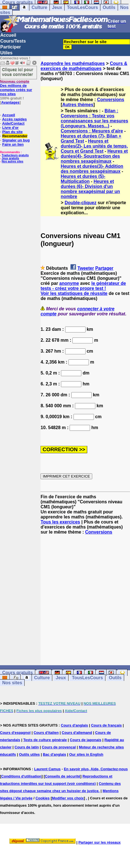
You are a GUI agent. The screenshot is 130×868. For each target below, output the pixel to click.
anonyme (69, 283)
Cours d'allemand (77, 733)
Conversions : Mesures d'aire (92, 131)
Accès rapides (14, 119)
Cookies (43, 798)
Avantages (10, 102)
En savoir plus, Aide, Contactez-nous (96, 769)
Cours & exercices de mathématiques (84, 66)
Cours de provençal (59, 747)
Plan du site (12, 132)
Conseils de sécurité (63, 776)
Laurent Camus (47, 769)
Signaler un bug (16, 140)
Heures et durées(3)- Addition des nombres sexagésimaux (92, 169)
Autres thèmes (78, 105)
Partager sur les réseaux (99, 842)
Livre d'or (10, 128)
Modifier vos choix (68, 798)
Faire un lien (13, 144)
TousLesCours (82, 7)
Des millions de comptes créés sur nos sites (16, 88)
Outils (109, 7)
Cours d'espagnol (15, 733)
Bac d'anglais (54, 754)
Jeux (57, 7)
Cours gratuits (17, 673)
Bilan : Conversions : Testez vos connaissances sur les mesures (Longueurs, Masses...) (94, 118)
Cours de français (107, 725)
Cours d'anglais (75, 725)
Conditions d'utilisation (21, 776)
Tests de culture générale (45, 740)
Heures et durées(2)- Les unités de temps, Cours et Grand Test (94, 146)
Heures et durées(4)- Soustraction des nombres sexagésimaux (94, 156)
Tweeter (86, 268)
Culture (39, 7)
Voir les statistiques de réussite (74, 293)
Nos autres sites (12, 161)
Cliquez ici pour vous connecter (18, 72)
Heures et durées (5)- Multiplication (83, 179)
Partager (104, 268)
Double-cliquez (81, 203)
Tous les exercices (60, 522)
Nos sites (12, 683)
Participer (11, 47)
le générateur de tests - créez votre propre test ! (83, 286)
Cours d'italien (46, 733)
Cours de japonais (86, 740)
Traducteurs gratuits (15, 155)
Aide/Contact (13, 123)
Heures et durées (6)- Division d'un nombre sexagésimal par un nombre (90, 189)
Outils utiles (29, 754)
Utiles (6, 53)
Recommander (15, 136)
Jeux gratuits (10, 158)
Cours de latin (27, 747)
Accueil (8, 35)
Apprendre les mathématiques (73, 63)
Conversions (111, 100)
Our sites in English (86, 754)
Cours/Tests (13, 41)
